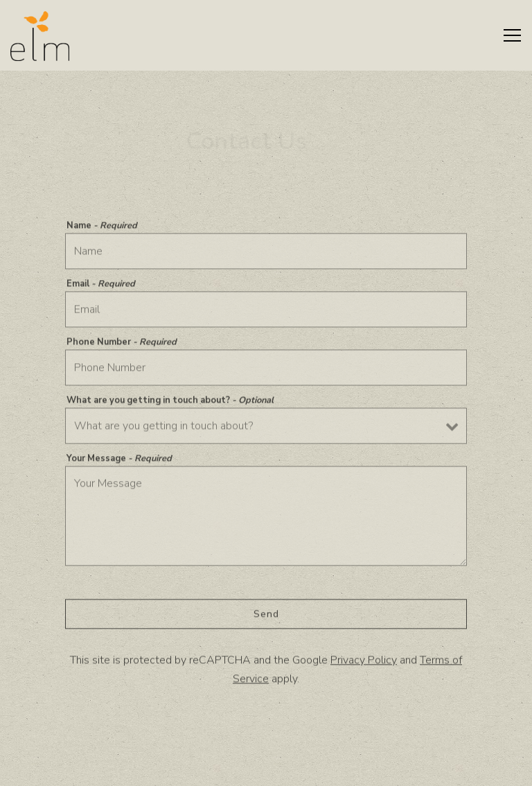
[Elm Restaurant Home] (40, 35)
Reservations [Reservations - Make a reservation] (266, 769)
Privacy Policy (364, 662)
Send (266, 616)
